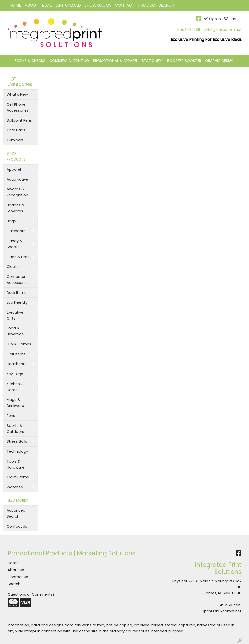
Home (13, 563)
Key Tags (15, 374)
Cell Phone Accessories (18, 107)
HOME (15, 5)
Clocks (13, 267)
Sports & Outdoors (15, 429)
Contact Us (17, 526)
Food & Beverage (15, 331)
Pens (11, 416)
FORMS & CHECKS (30, 61)
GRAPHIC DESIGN (220, 61)
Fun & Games (19, 344)
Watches (15, 487)
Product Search (156, 5)
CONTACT (125, 5)
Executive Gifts (15, 315)
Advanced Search (16, 513)
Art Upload (69, 5)
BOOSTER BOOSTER (184, 61)
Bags (11, 221)
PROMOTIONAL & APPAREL (115, 61)
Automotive (17, 179)
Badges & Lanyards (16, 208)
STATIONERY (152, 61)
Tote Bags (16, 130)
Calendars (16, 231)
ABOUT (32, 5)
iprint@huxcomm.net (223, 30)
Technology (17, 451)
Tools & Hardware (16, 464)
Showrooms (98, 5)
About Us (16, 570)
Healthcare (17, 364)
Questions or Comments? (31, 594)
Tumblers (15, 140)
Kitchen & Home (15, 387)
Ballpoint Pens (19, 120)
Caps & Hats (18, 257)
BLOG (47, 5)
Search (14, 584)
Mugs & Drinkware (15, 403)
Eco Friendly (17, 302)
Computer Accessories (18, 280)
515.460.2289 (189, 30)
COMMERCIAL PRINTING (69, 61)
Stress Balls (17, 441)
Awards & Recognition (17, 192)
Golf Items (16, 354)
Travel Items (18, 477)
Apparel (14, 169)
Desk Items (17, 293)
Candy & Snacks (15, 244)
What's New (17, 94)
